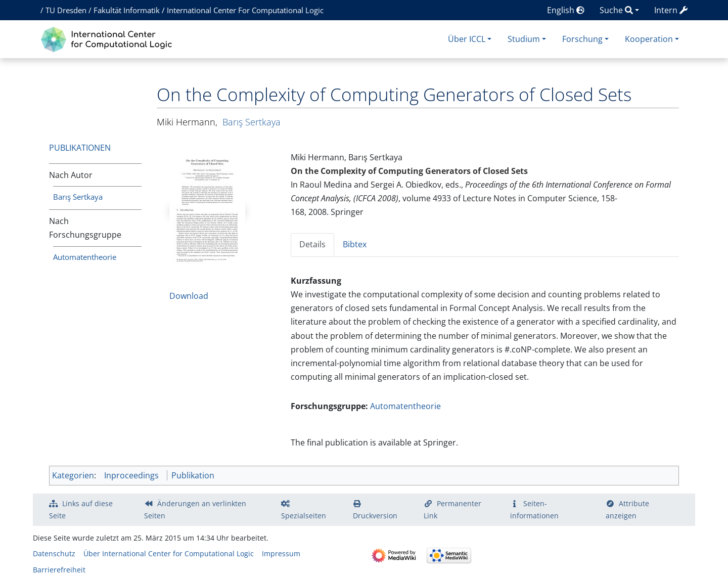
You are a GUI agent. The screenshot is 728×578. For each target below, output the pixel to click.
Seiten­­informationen (534, 509)
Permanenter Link (452, 509)
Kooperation (649, 39)
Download (189, 296)
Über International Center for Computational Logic (169, 553)
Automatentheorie (85, 257)
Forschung (582, 39)
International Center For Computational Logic (245, 10)
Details (312, 244)
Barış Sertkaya (78, 197)
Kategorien (73, 475)
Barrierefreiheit (59, 570)
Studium (524, 39)
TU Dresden (66, 10)
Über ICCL (467, 39)
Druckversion (375, 516)
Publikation (193, 475)
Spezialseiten (304, 516)
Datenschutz (54, 553)
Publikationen (80, 148)
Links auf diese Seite (81, 509)
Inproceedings (131, 475)
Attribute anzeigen (627, 509)
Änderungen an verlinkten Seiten (195, 509)
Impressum (281, 553)
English (566, 10)
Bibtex (355, 244)
